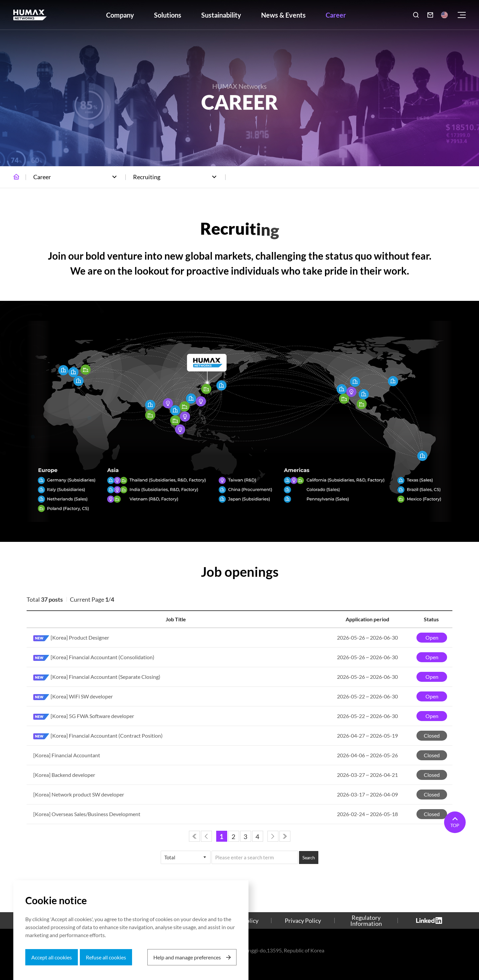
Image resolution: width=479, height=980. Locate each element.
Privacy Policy (303, 920)
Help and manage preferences (187, 957)
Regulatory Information (366, 920)
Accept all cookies (52, 957)
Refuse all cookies (106, 957)
